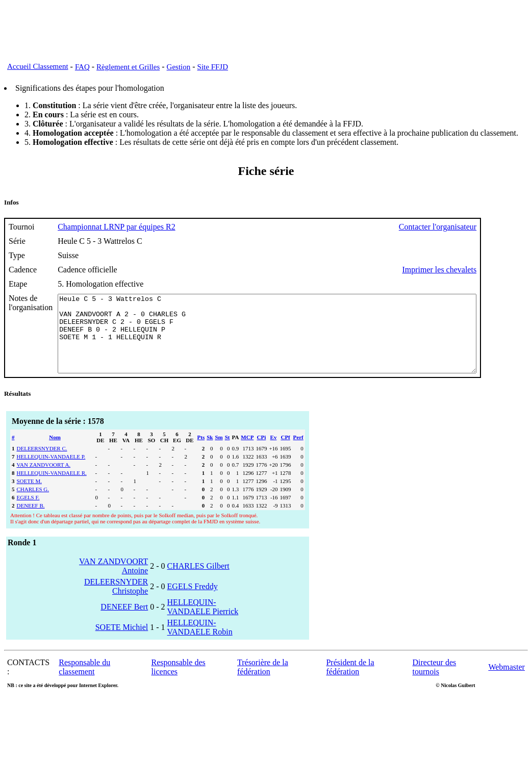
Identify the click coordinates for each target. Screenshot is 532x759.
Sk (210, 452)
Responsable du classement (84, 682)
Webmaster (506, 682)
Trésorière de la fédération (263, 682)
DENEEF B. (31, 521)
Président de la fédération (350, 682)
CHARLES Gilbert (198, 581)
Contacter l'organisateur (489, 227)
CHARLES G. (33, 504)
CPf (285, 452)
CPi (262, 452)
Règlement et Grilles (128, 67)
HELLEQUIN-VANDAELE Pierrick (203, 622)
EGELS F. (28, 513)
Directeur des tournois (435, 682)
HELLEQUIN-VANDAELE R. (52, 488)
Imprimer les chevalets (490, 270)
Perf (298, 452)
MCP (247, 452)
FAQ (82, 67)
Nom (55, 452)
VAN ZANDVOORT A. (44, 480)
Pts (201, 452)
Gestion (179, 67)
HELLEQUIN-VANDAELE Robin (200, 642)
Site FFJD (213, 67)
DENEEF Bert (124, 622)
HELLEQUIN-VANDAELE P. (51, 472)
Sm (219, 452)
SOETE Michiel (122, 642)
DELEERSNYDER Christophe (116, 602)
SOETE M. (30, 496)
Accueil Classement (38, 66)
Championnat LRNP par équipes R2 (117, 227)
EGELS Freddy (193, 602)
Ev (274, 452)
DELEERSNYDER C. (42, 464)
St (227, 452)
